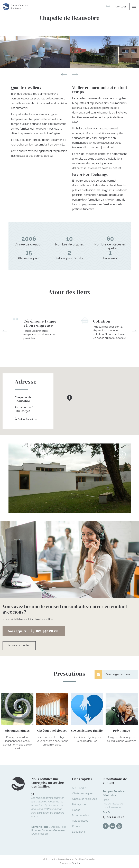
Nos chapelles (80, 815)
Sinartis (76, 863)
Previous (64, 74)
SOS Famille (79, 788)
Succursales (108, 7)
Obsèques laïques (82, 793)
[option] (35, 326)
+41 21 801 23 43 (28, 419)
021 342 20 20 (115, 817)
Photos (76, 826)
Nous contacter (19, 645)
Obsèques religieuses (84, 799)
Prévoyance (79, 804)
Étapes (76, 810)
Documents (79, 832)
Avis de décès (80, 821)
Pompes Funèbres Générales (20, 7)
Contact (121, 7)
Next (75, 74)
